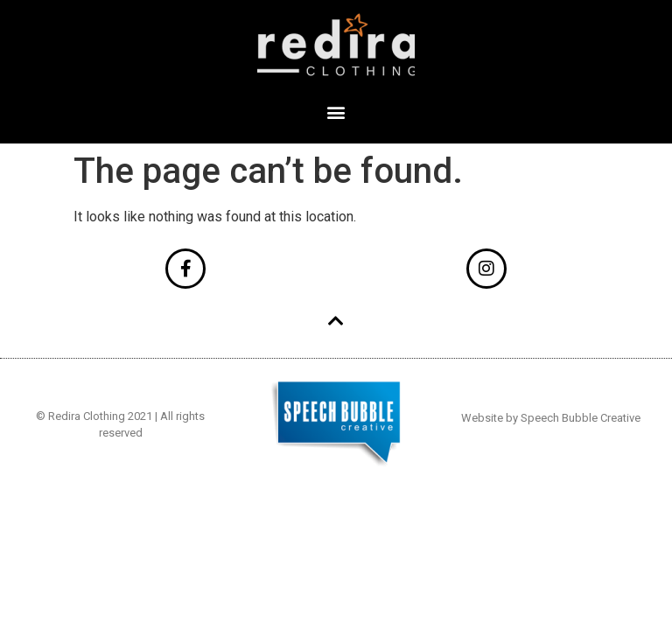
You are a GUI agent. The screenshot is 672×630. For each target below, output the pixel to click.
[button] (336, 112)
